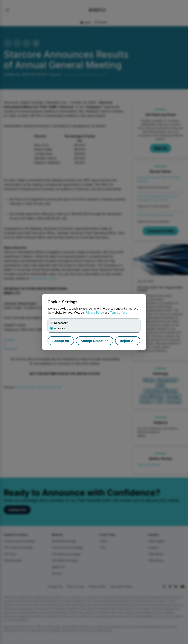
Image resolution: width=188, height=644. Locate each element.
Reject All (128, 341)
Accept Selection (95, 341)
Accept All (61, 341)
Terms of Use (119, 313)
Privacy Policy (95, 313)
